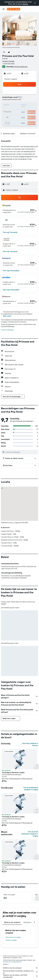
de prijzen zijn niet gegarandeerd (12, 962)
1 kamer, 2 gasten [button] (11, 79)
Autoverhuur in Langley (13, 937)
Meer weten (7, 316)
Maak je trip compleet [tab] (12, 922)
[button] (35, 3)
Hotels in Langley (11, 940)
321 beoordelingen (21, 67)
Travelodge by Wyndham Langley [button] (13, 772)
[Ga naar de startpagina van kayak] (14, 9)
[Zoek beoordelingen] (21, 452)
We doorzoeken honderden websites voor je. (21, 972)
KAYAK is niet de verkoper (21, 968)
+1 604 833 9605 (8, 64)
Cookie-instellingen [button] (7, 330)
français (25, 4)
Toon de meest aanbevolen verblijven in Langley (30, 834)
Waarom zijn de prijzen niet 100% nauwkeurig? (21, 976)
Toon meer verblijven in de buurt (30, 744)
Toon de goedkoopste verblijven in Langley (31, 789)
